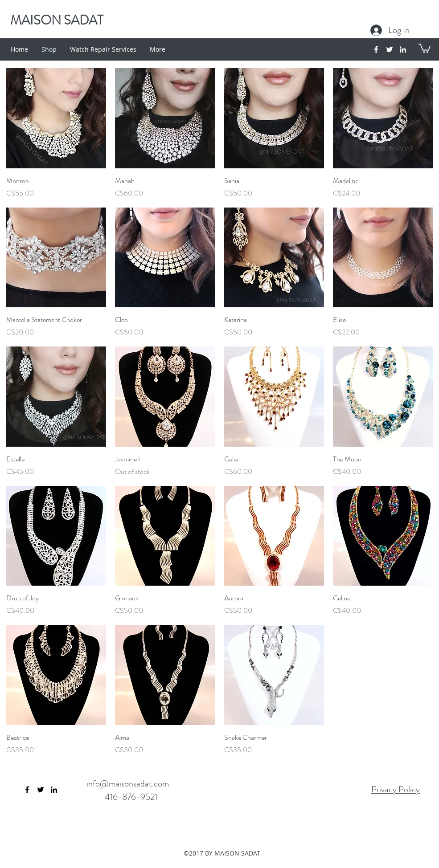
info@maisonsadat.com (128, 784)
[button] (425, 48)
